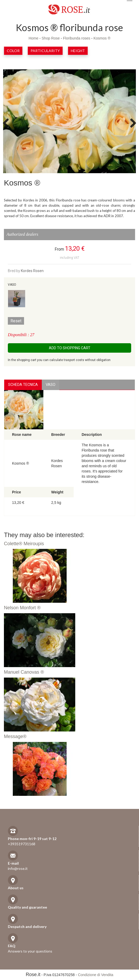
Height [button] (78, 51)
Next (131, 123)
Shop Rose (51, 38)
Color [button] (13, 51)
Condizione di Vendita (95, 975)
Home (33, 38)
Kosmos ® (102, 38)
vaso (51, 385)
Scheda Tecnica (23, 385)
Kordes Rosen (32, 271)
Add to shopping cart (70, 348)
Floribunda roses (77, 38)
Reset (16, 321)
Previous (8, 123)
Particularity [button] (45, 51)
